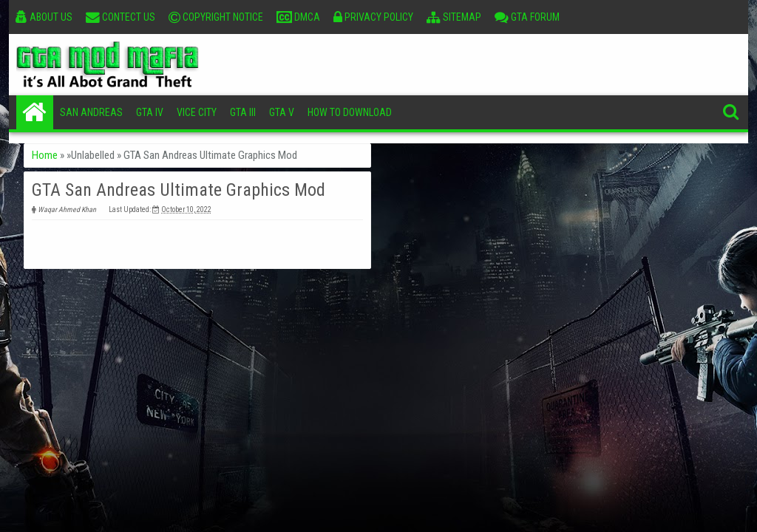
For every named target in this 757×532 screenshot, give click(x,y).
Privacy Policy (373, 17)
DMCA (298, 17)
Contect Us (120, 17)
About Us (44, 17)
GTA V (282, 112)
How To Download (350, 112)
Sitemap (454, 17)
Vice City (197, 112)
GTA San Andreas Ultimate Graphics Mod (179, 190)
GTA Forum (527, 17)
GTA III (243, 112)
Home (35, 112)
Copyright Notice (216, 17)
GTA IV (150, 112)
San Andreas (91, 112)
